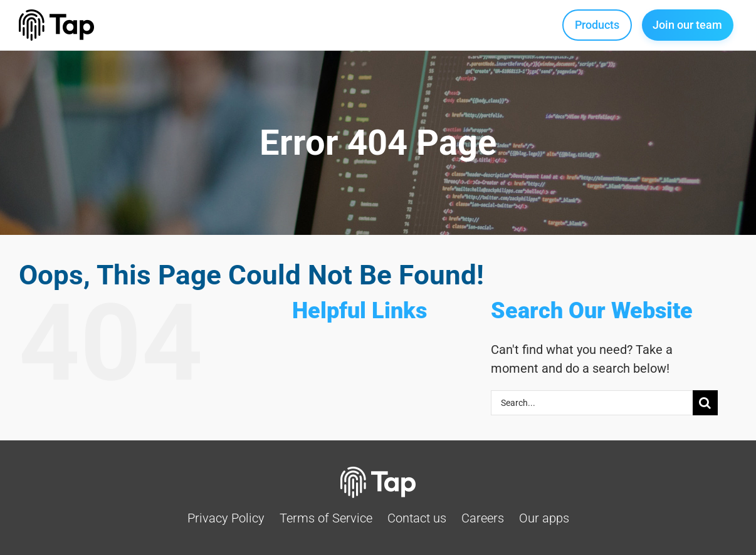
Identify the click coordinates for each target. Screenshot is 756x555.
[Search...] (592, 403)
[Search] (705, 403)
